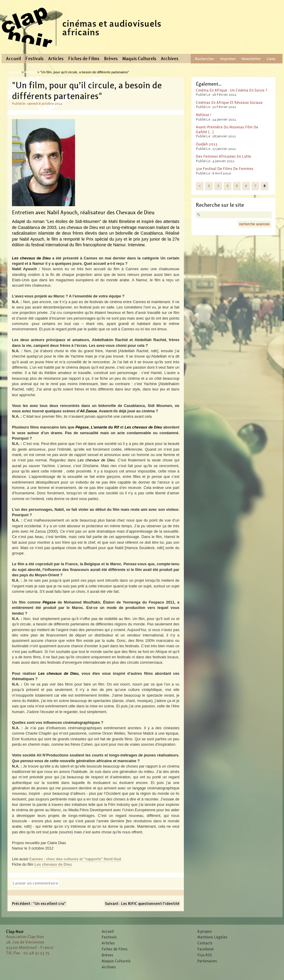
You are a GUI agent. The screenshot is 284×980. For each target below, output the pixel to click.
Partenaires (207, 961)
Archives (170, 59)
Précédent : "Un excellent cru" (39, 904)
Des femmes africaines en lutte (223, 156)
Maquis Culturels (139, 59)
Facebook (206, 949)
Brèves (111, 59)
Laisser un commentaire (35, 883)
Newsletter (251, 59)
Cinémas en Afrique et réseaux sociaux (229, 102)
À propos (205, 932)
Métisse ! (204, 115)
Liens (271, 59)
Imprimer (228, 59)
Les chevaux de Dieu (53, 864)
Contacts (205, 943)
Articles (56, 59)
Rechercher (205, 59)
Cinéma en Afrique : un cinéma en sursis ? (232, 90)
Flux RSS (205, 955)
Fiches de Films (84, 59)
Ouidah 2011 (207, 144)
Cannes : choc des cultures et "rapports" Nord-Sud (75, 859)
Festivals (35, 59)
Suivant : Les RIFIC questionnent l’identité (142, 904)
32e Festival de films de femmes (225, 169)
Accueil (13, 59)
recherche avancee (254, 224)
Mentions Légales (212, 937)
